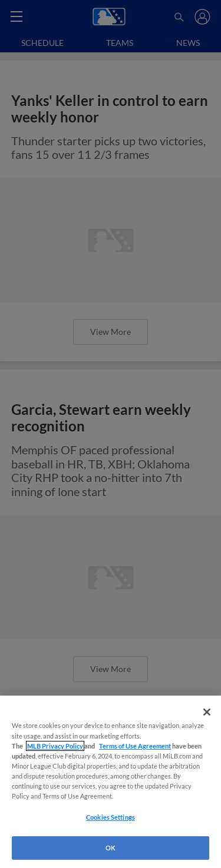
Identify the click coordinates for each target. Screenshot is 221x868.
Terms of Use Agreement (135, 746)
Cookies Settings (111, 817)
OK (111, 848)
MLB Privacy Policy (55, 746)
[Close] (207, 712)
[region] (111, 782)
